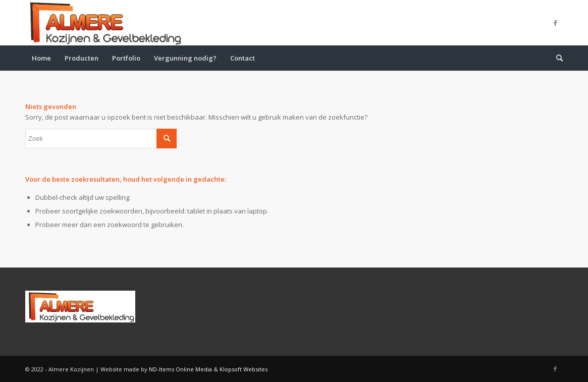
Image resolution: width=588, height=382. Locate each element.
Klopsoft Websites (244, 369)
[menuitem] (41, 58)
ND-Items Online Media (180, 369)
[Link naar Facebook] (555, 23)
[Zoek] (556, 58)
